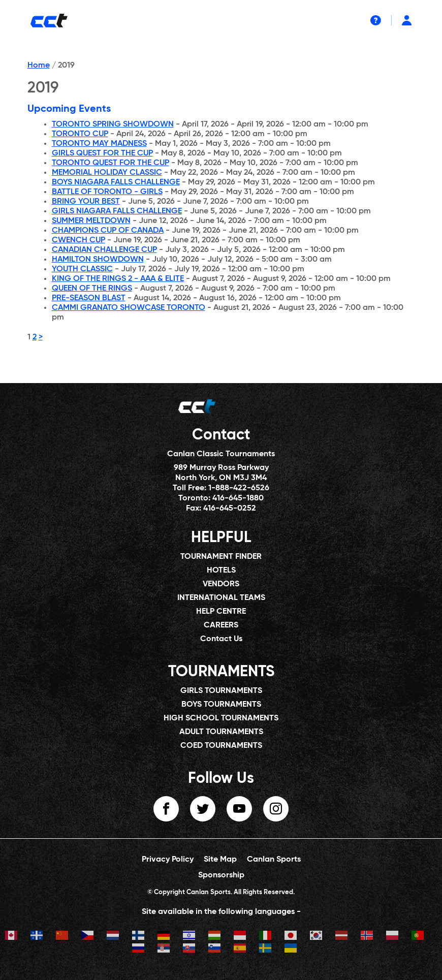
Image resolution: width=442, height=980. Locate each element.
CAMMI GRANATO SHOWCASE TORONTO (129, 308)
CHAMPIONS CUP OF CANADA (108, 231)
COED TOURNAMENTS (221, 746)
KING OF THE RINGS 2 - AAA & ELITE (118, 279)
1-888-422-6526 (239, 488)
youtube (239, 809)
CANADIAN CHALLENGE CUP (104, 250)
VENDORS (221, 584)
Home (39, 66)
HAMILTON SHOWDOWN (98, 260)
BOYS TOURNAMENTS (221, 705)
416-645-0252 (230, 509)
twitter (203, 809)
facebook (166, 809)
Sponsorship (221, 875)
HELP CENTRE (221, 612)
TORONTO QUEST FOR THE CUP (110, 163)
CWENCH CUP (78, 240)
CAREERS (221, 625)
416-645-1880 (238, 498)
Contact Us (221, 639)
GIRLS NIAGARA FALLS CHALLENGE (117, 211)
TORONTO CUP (80, 134)
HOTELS (221, 571)
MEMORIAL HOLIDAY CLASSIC (107, 173)
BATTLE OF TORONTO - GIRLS (107, 192)
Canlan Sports (274, 860)
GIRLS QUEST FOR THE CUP (102, 153)
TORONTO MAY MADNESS (99, 144)
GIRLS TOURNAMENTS (221, 691)
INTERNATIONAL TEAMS (221, 598)
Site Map (220, 860)
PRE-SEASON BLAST (89, 298)
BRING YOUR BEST (86, 202)
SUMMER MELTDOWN (91, 221)
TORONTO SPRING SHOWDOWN (113, 124)
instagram (276, 809)
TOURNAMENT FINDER (221, 557)
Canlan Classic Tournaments (221, 454)
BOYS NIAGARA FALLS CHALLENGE (116, 182)
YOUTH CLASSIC (82, 269)
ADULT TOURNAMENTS (221, 732)
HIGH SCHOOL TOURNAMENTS (221, 718)
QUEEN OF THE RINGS (92, 289)
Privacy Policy (168, 860)
